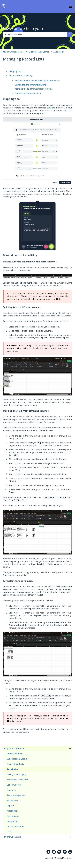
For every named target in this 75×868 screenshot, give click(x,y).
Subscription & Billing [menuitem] (17, 759)
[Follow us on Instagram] (65, 852)
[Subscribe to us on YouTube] (59, 852)
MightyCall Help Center (14, 52)
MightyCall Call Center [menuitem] (14, 748)
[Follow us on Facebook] (48, 852)
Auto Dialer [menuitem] (12, 769)
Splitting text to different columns (30, 85)
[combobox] (35, 34)
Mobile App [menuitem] (12, 811)
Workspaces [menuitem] (13, 800)
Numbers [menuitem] (11, 790)
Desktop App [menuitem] (13, 816)
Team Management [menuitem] (16, 795)
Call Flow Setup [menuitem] (14, 785)
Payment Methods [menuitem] (15, 764)
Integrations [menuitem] (13, 821)
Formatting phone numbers (28, 93)
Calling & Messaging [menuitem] (16, 774)
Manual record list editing (21, 75)
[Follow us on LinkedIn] (54, 852)
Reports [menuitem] (11, 806)
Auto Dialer (59, 52)
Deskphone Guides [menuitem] (16, 826)
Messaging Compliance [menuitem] (18, 780)
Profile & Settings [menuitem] (15, 754)
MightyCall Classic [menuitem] (12, 837)
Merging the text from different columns (34, 89)
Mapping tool (15, 71)
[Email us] (70, 852)
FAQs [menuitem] (9, 832)
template (51, 108)
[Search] (70, 34)
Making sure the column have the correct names (37, 81)
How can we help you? (23, 28)
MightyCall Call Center (39, 52)
